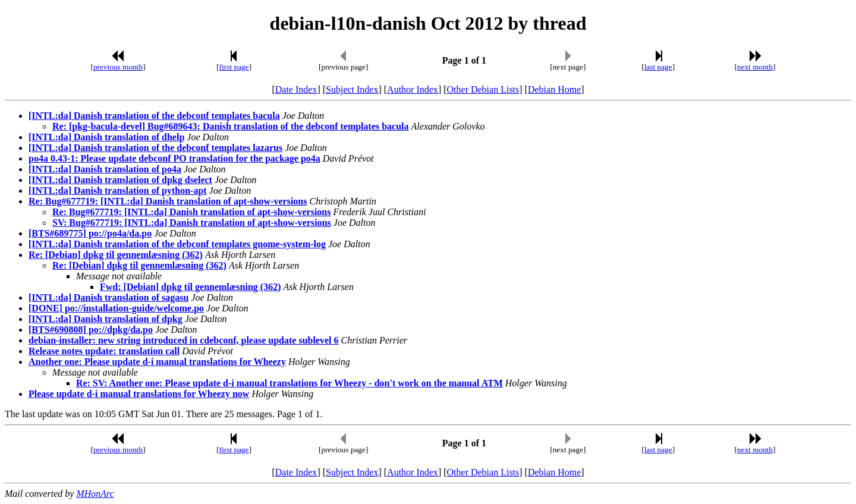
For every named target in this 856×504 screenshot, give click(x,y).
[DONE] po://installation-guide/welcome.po (116, 308)
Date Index (296, 89)
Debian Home (554, 89)
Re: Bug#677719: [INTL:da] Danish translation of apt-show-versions (168, 201)
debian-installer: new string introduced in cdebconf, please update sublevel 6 (184, 340)
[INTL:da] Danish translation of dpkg (106, 319)
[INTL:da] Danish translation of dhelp (106, 137)
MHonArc (95, 494)
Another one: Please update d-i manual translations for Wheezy (157, 362)
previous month (118, 67)
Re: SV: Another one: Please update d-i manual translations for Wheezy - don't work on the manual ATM (289, 383)
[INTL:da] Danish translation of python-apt (118, 190)
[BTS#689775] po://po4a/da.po (90, 233)
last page (658, 67)
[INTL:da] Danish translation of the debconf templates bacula (154, 116)
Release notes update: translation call (104, 351)
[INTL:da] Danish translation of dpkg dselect (120, 180)
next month (755, 67)
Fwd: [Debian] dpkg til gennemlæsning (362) (190, 287)
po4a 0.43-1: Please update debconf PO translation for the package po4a (174, 158)
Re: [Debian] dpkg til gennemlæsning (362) (116, 255)
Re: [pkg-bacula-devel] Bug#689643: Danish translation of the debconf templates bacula (231, 126)
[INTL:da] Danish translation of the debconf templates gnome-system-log (177, 244)
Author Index (413, 89)
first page (234, 67)
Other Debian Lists (483, 89)
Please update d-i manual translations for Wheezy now (139, 394)
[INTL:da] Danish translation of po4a (105, 169)
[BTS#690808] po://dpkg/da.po (91, 330)
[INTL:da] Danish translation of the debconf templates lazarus (155, 148)
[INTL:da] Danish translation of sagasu (108, 297)
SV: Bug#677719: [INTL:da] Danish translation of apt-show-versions (192, 223)
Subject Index (352, 89)
